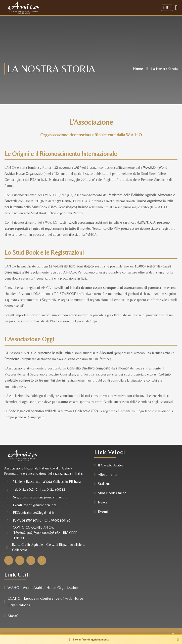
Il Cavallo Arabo (110, 465)
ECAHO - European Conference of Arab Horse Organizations (46, 601)
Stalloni (104, 483)
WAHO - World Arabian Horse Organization (43, 587)
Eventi (103, 511)
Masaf (13, 616)
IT (167, 8)
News (102, 502)
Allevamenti (107, 474)
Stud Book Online (112, 493)
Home (138, 69)
